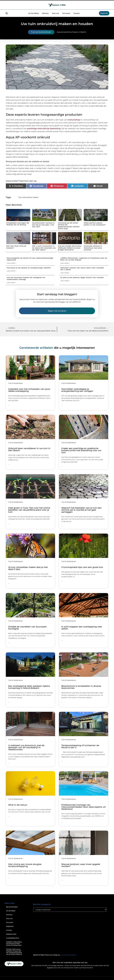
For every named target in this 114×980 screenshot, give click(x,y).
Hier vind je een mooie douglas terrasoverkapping (25, 865)
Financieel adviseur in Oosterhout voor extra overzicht (93, 248)
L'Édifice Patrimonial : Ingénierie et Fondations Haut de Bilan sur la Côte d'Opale (84, 259)
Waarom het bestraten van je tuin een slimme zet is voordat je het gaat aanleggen (81, 510)
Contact (77, 13)
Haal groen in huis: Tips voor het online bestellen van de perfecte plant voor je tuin (29, 510)
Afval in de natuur (18, 805)
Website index (11, 934)
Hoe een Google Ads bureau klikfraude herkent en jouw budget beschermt (70, 248)
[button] (7, 13)
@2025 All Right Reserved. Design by (55, 955)
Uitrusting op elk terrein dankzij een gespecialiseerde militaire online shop (69, 226)
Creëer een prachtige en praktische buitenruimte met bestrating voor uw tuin (81, 450)
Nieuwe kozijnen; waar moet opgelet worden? (81, 865)
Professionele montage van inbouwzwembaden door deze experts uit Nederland (84, 807)
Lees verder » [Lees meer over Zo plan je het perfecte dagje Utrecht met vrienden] (65, 281)
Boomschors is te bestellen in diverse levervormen (81, 687)
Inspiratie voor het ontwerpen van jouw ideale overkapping (29, 390)
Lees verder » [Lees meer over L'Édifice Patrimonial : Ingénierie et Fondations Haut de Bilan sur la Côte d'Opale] (65, 263)
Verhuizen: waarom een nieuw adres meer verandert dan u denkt (82, 269)
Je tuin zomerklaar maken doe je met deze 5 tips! (28, 568)
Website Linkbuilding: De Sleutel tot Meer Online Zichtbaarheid (14, 944)
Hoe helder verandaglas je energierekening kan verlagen (77, 390)
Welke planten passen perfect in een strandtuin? (95, 224)
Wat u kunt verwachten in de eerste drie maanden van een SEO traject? (44, 248)
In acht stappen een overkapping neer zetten (82, 628)
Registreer (10, 926)
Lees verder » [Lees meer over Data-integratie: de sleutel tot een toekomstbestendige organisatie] (11, 263)
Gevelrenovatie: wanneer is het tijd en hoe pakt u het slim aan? (43, 225)
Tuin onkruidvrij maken (28, 197)
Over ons (55, 13)
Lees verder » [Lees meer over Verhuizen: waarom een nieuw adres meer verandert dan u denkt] (65, 273)
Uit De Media (33, 13)
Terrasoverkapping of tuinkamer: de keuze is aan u (80, 746)
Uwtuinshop (74, 120)
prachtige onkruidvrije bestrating (44, 129)
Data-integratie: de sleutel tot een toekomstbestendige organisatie (30, 259)
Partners (45, 13)
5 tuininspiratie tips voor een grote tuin (82, 567)
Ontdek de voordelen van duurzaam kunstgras (28, 628)
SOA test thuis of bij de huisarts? (16, 247)
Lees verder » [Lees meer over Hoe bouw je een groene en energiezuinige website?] (11, 271)
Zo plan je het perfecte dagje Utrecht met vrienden (82, 277)
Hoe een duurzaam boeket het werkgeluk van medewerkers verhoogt (26, 278)
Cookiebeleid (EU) (13, 938)
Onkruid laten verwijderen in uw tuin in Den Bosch (29, 449)
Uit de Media (11, 911)
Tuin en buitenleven (41, 32)
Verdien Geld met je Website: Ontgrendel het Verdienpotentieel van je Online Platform (14, 952)
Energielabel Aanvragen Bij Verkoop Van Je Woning (18, 224)
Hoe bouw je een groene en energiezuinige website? (29, 268)
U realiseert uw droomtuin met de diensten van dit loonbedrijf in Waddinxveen (26, 747)
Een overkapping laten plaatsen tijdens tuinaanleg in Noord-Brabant (29, 687)
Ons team (66, 13)
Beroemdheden (12, 907)
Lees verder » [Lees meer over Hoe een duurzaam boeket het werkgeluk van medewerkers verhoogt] (11, 282)
